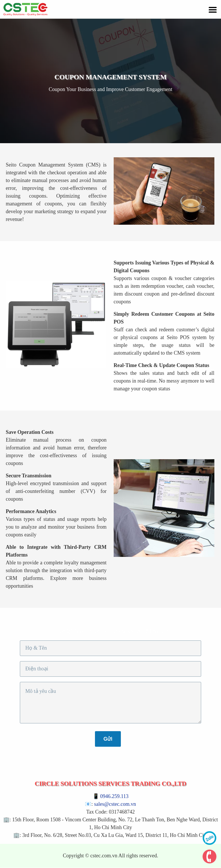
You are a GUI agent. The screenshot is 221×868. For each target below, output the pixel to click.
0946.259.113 (114, 796)
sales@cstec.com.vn (115, 804)
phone (209, 856)
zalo (209, 838)
